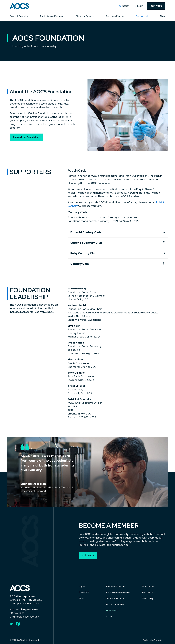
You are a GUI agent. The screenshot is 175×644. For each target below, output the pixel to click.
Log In (140, 6)
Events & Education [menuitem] (19, 16)
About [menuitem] (163, 16)
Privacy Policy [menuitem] (148, 592)
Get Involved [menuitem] (142, 16)
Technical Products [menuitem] (85, 16)
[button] (124, 6)
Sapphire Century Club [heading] (86, 243)
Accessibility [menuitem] (148, 598)
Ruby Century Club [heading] (83, 253)
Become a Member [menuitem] (115, 16)
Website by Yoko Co (153, 640)
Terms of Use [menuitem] (148, 586)
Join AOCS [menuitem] (156, 6)
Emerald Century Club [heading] (86, 232)
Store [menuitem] (81, 598)
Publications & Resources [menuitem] (52, 16)
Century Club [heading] (80, 264)
